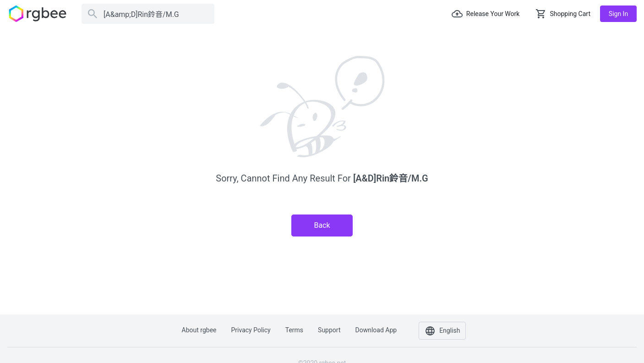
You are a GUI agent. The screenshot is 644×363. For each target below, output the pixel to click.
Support (329, 330)
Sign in (618, 14)
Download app (376, 330)
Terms (294, 330)
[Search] (148, 14)
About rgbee (199, 330)
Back (322, 225)
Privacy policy (251, 330)
